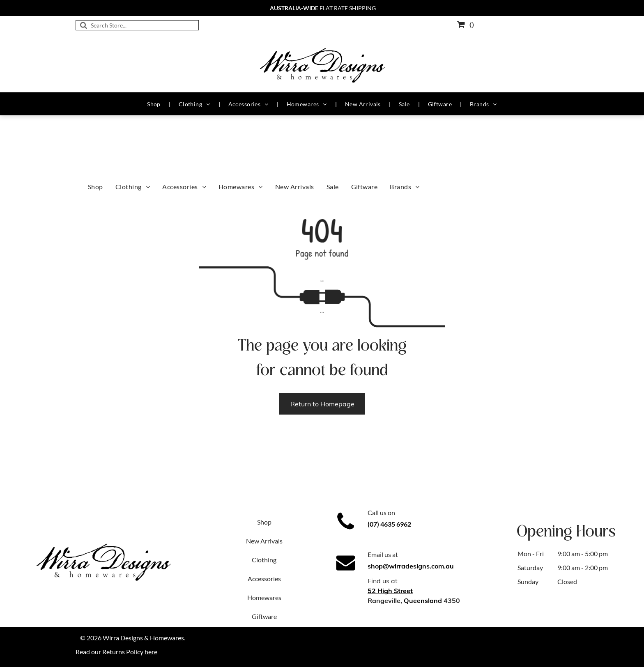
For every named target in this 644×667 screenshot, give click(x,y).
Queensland (423, 601)
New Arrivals (264, 541)
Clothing (264, 560)
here (151, 652)
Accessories (264, 579)
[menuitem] (155, 104)
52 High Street (390, 591)
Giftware (264, 616)
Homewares (264, 597)
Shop (264, 522)
